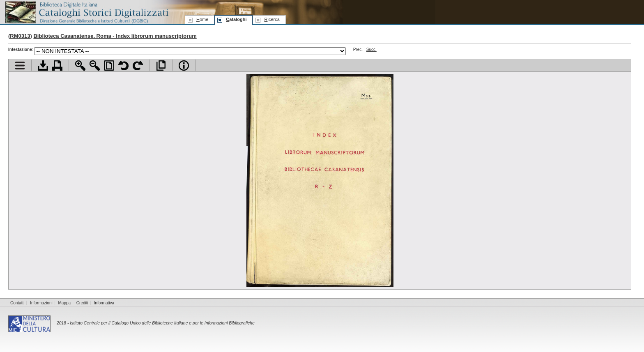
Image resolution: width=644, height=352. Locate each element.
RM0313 (20, 36)
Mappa (65, 303)
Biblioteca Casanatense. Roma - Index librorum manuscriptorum (115, 36)
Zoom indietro (95, 66)
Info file (184, 66)
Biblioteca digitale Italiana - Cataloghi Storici (86, 12)
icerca (272, 19)
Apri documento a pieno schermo (161, 66)
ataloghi (236, 19)
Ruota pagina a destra (138, 66)
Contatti (17, 303)
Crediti (82, 303)
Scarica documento (43, 66)
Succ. (371, 49)
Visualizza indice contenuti (20, 66)
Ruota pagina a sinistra (123, 66)
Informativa (104, 303)
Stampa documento (57, 66)
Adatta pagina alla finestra (109, 66)
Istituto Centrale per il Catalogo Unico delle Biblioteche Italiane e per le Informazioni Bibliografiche (162, 323)
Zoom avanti (80, 66)
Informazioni (41, 303)
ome (202, 19)
